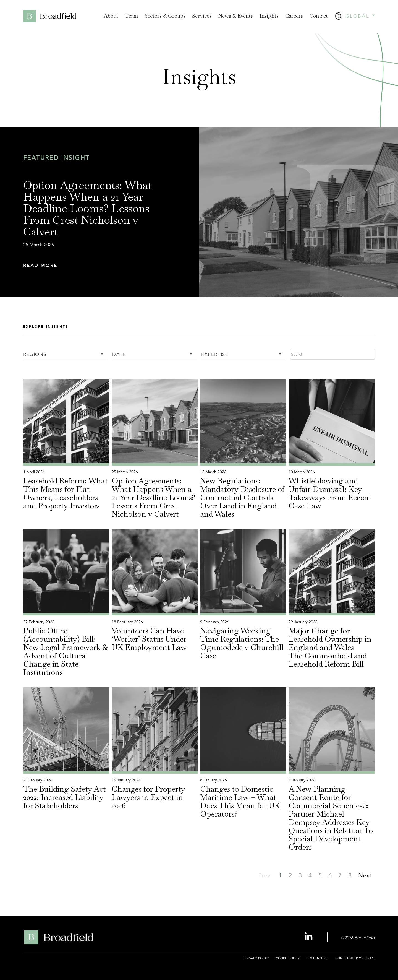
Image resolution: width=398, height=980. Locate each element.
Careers (294, 16)
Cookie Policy (288, 958)
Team (131, 16)
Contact (319, 16)
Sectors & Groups (165, 16)
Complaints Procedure (355, 958)
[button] (96, 266)
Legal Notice (317, 958)
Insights (269, 16)
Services (202, 16)
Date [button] (119, 355)
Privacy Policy (257, 958)
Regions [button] (35, 355)
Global (360, 16)
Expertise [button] (215, 355)
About (111, 16)
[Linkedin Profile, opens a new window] (309, 937)
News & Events (235, 16)
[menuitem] (111, 16)
